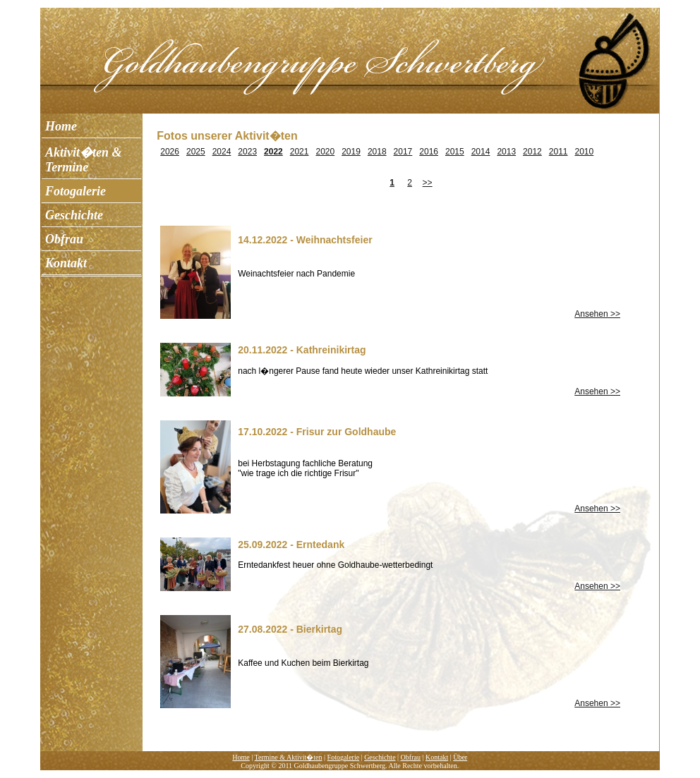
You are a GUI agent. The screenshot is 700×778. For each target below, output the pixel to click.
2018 (377, 152)
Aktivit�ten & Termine (84, 160)
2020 (325, 152)
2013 (506, 152)
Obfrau (64, 239)
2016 (429, 152)
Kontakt (66, 263)
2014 (481, 152)
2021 (300, 152)
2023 (247, 152)
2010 (585, 152)
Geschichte (74, 215)
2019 (351, 152)
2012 (532, 152)
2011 (559, 152)
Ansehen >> (597, 314)
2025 (196, 152)
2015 (455, 152)
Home (61, 126)
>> (428, 183)
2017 (403, 152)
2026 (170, 152)
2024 (222, 152)
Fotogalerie (76, 191)
